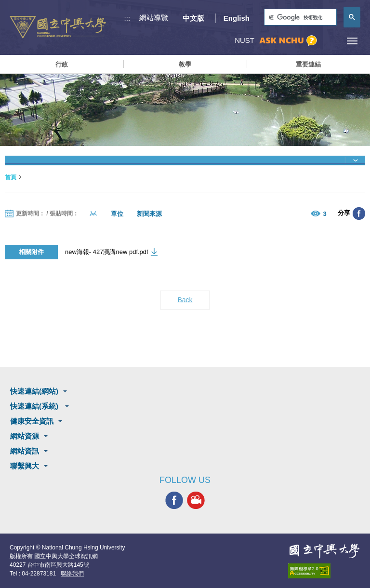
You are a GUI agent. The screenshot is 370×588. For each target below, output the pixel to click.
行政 (62, 64)
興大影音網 (196, 501)
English (237, 18)
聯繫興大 (25, 466)
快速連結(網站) (34, 391)
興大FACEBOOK (174, 501)
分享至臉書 (359, 214)
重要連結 (308, 64)
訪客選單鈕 (330, 41)
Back (185, 300)
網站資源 (25, 436)
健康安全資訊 (32, 421)
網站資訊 (25, 451)
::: (127, 18)
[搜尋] (299, 18)
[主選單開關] (352, 41)
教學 (185, 64)
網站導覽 (154, 18)
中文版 (193, 18)
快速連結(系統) (35, 406)
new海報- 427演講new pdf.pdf (107, 252)
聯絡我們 (72, 574)
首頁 (11, 177)
